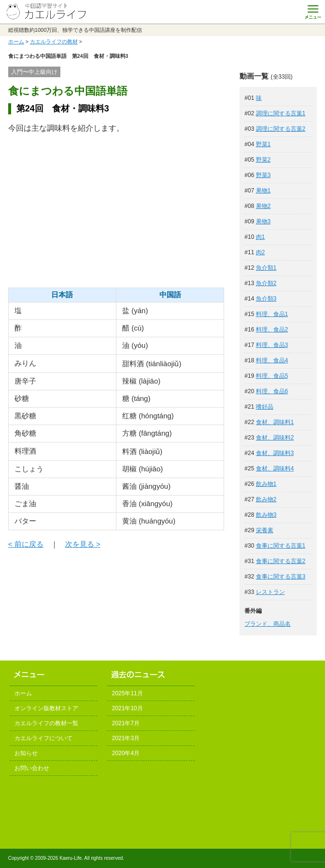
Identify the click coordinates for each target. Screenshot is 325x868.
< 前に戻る (26, 544)
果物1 (263, 191)
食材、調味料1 (275, 422)
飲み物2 (266, 499)
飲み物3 (266, 515)
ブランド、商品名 (268, 624)
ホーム (16, 41)
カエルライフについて (43, 738)
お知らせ (26, 753)
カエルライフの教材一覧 (46, 723)
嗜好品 (265, 407)
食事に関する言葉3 (281, 577)
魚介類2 (266, 283)
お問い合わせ (32, 768)
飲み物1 (266, 484)
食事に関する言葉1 (281, 546)
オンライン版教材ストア (46, 708)
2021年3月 (126, 738)
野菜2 (263, 160)
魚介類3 (266, 299)
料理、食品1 (272, 314)
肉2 (261, 252)
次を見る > (83, 544)
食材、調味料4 (275, 468)
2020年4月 (126, 753)
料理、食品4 (272, 360)
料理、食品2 (272, 330)
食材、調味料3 (275, 453)
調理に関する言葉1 (281, 113)
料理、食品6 (272, 391)
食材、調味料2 (275, 438)
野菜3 (263, 175)
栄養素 (265, 530)
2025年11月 (127, 693)
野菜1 (263, 144)
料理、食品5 (272, 376)
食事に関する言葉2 (281, 561)
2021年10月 (127, 708)
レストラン (270, 592)
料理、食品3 (272, 345)
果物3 (263, 221)
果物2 (263, 206)
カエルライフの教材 (54, 41)
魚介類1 (266, 268)
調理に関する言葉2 (281, 129)
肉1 (261, 237)
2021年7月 (126, 723)
